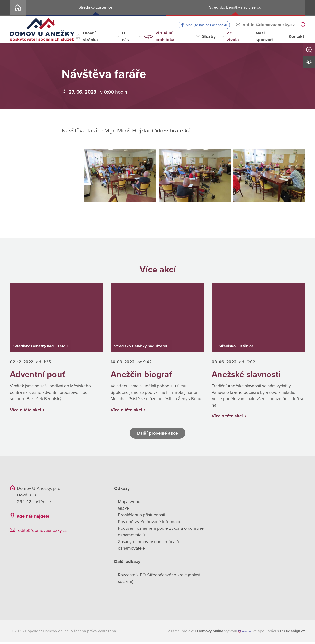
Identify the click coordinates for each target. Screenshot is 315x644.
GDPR (124, 510)
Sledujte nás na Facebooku (206, 25)
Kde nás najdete (33, 518)
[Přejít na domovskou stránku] (42, 30)
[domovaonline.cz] (210, 633)
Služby (209, 36)
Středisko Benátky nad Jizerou (235, 7)
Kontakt (296, 36)
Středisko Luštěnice (96, 7)
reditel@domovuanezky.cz (269, 25)
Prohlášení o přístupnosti (142, 517)
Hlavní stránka (90, 36)
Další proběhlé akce (157, 435)
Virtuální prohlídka (165, 36)
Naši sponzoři (264, 36)
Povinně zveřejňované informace (150, 524)
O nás (125, 36)
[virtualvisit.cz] (244, 633)
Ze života (233, 36)
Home (18, 8)
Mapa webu (129, 504)
